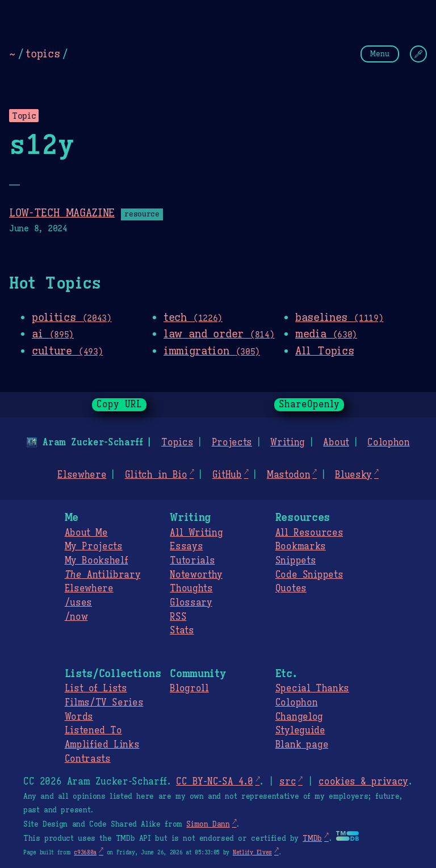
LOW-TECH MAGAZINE (62, 212)
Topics (177, 443)
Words (79, 717)
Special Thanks (312, 688)
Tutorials (192, 561)
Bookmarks (301, 546)
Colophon (388, 443)
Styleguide (300, 731)
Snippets (295, 561)
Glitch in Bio (156, 475)
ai (53, 333)
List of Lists (96, 688)
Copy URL (119, 404)
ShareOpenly (309, 404)
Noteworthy (196, 575)
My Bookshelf (97, 561)
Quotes (291, 589)
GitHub (227, 475)
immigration (212, 350)
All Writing (196, 533)
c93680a (85, 852)
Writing (288, 443)
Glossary (191, 603)
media (326, 333)
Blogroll (189, 688)
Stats (182, 631)
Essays (186, 546)
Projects (232, 443)
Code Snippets (309, 575)
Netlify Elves (252, 852)
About (336, 443)
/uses (78, 603)
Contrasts (88, 759)
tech (193, 317)
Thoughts (191, 589)
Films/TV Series (104, 703)
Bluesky (353, 475)
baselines (339, 317)
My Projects (94, 546)
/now (76, 617)
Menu (380, 54)
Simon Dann (208, 824)
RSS (178, 617)
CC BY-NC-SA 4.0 (214, 782)
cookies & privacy (363, 782)
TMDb (312, 838)
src (288, 782)
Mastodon (288, 475)
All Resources (309, 533)
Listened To (93, 731)
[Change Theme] (418, 54)
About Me (86, 533)
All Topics (324, 350)
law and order (219, 333)
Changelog (299, 717)
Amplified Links (102, 745)
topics (43, 53)
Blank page (302, 745)
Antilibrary (103, 575)
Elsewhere (82, 475)
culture (67, 350)
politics (72, 317)
